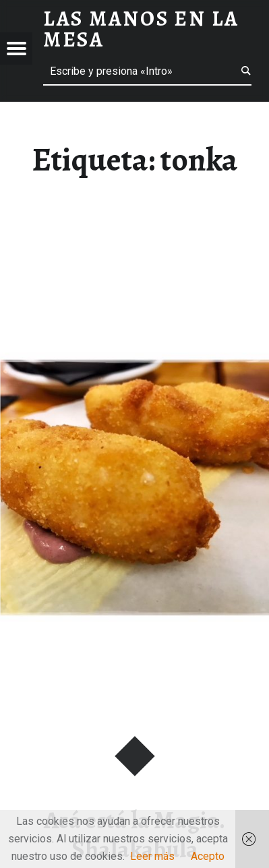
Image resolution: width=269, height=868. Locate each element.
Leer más (152, 856)
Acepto (208, 856)
